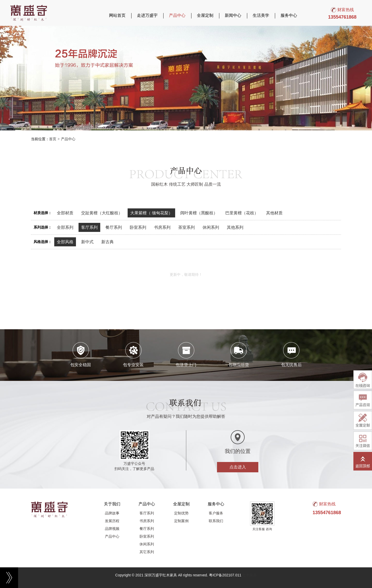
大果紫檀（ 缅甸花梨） (151, 213)
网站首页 (117, 15)
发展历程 (112, 521)
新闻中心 (233, 15)
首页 (53, 139)
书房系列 (162, 227)
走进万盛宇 (147, 15)
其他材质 (274, 213)
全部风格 (65, 242)
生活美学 (261, 15)
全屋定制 (205, 15)
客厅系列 (89, 227)
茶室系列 (187, 227)
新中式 (87, 242)
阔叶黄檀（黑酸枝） (199, 213)
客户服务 (216, 513)
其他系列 (235, 227)
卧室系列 (138, 227)
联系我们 (216, 521)
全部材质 (65, 213)
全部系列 (65, 227)
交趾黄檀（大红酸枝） (102, 213)
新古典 (107, 242)
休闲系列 (211, 227)
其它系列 (147, 552)
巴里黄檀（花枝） (242, 213)
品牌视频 (112, 529)
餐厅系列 (114, 227)
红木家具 (250, 575)
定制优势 (181, 513)
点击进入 (238, 467)
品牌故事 (112, 513)
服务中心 (289, 15)
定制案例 (181, 521)
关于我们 (112, 504)
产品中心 (177, 15)
